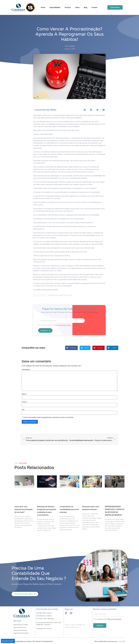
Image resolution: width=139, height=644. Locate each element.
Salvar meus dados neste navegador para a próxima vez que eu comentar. (49, 417)
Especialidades (55, 7)
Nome (24, 394)
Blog (86, 7)
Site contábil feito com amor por (110, 641)
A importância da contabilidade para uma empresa (69, 509)
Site (23, 410)
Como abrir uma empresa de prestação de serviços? (23, 509)
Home (43, 7)
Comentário (26, 369)
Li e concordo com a (55, 325)
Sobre (77, 7)
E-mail (24, 402)
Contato (94, 7)
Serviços (68, 7)
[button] (85, 110)
